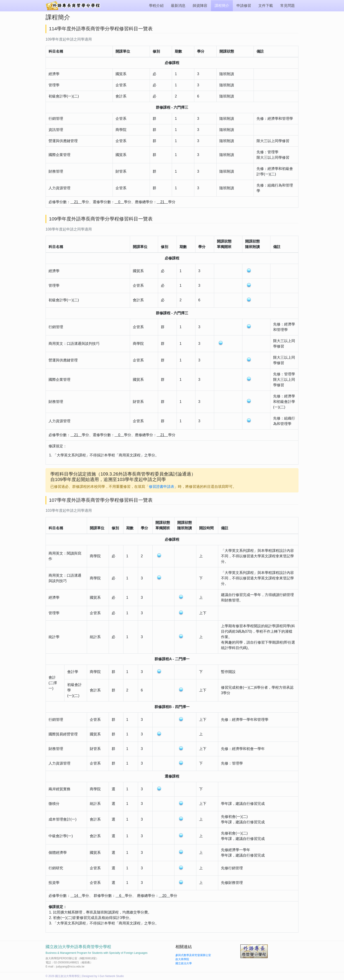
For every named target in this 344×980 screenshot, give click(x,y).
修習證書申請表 (162, 487)
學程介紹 (156, 6)
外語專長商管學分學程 (74, 6)
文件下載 (266, 6)
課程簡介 (222, 6)
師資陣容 (200, 6)
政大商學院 (182, 959)
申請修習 (244, 6)
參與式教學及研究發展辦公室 (193, 955)
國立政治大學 (184, 963)
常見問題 (288, 6)
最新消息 (178, 6)
